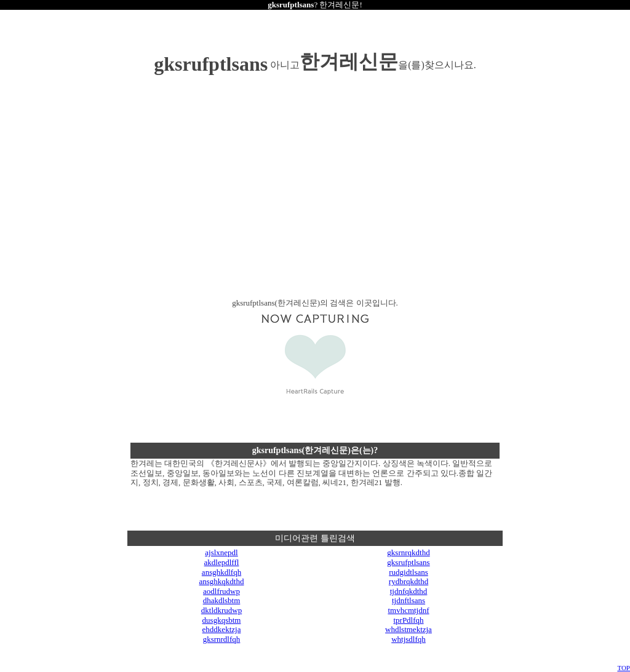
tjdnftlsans (409, 600)
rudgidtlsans (409, 572)
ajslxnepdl (221, 552)
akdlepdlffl (222, 562)
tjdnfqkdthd (409, 591)
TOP (624, 668)
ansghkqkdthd (222, 581)
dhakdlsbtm (222, 600)
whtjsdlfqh (409, 639)
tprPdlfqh (408, 620)
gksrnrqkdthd (408, 552)
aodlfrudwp (221, 591)
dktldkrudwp (221, 610)
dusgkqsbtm (222, 620)
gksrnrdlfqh (222, 639)
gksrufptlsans (408, 562)
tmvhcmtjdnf (408, 610)
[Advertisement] (210, 200)
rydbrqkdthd (409, 581)
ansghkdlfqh (221, 572)
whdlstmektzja (409, 629)
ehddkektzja (222, 629)
